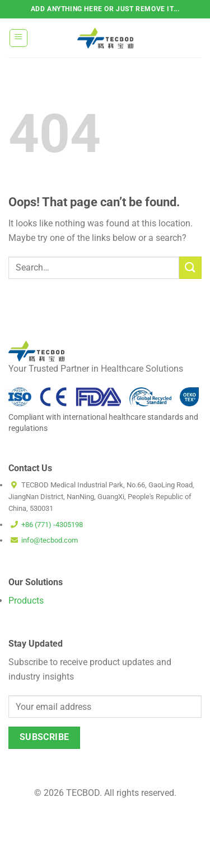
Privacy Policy (148, 856)
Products (26, 601)
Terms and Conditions (75, 856)
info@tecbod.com (50, 540)
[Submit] (190, 267)
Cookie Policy (129, 824)
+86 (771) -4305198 (52, 525)
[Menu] (19, 38)
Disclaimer (77, 824)
